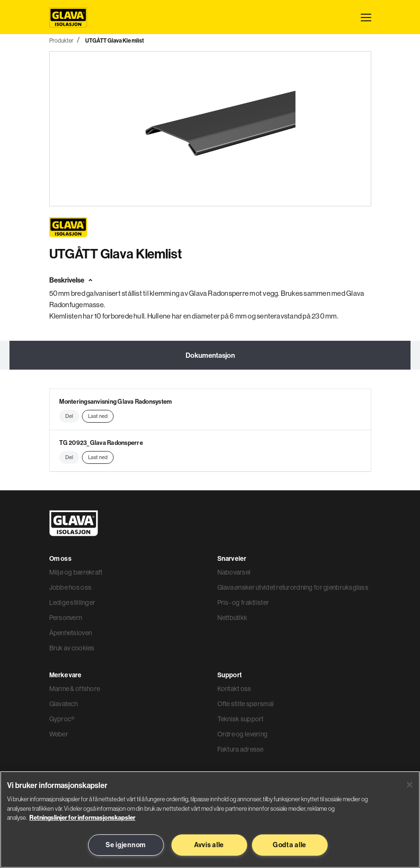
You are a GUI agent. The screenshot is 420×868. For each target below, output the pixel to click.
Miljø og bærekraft (76, 572)
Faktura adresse (241, 749)
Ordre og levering (243, 734)
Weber (59, 734)
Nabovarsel (234, 572)
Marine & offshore (75, 689)
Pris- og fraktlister (243, 602)
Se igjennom (126, 845)
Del (69, 416)
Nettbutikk (232, 618)
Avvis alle (209, 845)
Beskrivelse (67, 280)
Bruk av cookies (72, 648)
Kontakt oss (234, 689)
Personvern (66, 618)
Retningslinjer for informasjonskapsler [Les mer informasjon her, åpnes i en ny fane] (82, 817)
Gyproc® (62, 719)
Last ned (98, 416)
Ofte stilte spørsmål (246, 704)
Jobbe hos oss (71, 587)
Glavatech (64, 704)
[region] (210, 819)
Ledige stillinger (72, 602)
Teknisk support (241, 719)
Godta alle (290, 845)
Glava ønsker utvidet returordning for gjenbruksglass (293, 587)
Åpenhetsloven (71, 633)
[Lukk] (410, 785)
